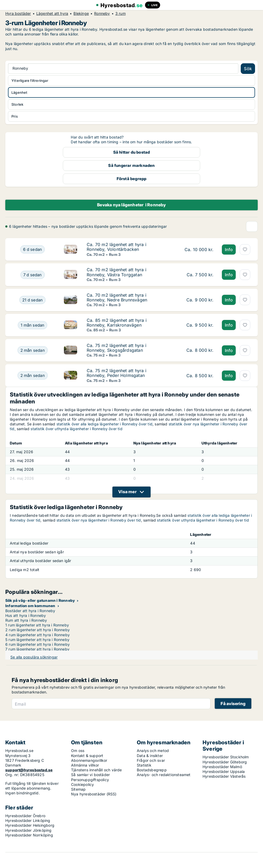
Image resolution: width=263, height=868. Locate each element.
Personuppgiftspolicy (90, 780)
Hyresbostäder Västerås (224, 776)
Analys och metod (153, 751)
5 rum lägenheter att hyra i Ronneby (37, 640)
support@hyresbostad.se (29, 770)
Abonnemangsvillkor (89, 760)
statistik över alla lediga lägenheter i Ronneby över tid (104, 424)
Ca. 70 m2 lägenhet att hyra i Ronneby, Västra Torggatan (117, 272)
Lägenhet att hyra (52, 14)
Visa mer (127, 492)
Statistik (144, 765)
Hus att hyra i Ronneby (26, 615)
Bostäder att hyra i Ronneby (30, 611)
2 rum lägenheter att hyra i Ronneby (38, 630)
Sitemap (78, 789)
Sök (248, 69)
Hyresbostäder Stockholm (226, 757)
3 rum (120, 14)
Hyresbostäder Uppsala (224, 771)
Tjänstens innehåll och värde (97, 770)
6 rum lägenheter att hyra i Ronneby (38, 644)
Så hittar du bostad (132, 152)
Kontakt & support (87, 756)
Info (229, 250)
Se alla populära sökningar (34, 657)
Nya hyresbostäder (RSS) (94, 794)
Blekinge (81, 14)
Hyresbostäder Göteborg (225, 762)
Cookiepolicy (82, 784)
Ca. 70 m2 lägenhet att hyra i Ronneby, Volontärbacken (117, 247)
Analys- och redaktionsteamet (164, 775)
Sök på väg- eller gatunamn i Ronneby (40, 600)
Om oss (78, 751)
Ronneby (102, 14)
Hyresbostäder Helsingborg (30, 825)
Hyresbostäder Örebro (25, 816)
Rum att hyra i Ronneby (26, 620)
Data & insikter (150, 756)
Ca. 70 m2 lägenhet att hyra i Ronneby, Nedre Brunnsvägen (117, 297)
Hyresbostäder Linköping (28, 820)
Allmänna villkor (85, 765)
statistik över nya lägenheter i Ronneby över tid (99, 520)
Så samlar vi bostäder (90, 775)
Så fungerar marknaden (131, 165)
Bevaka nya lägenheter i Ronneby (131, 205)
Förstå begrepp (132, 179)
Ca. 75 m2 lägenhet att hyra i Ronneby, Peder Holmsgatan (117, 373)
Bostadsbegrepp (152, 770)
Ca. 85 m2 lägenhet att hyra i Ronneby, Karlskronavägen (117, 323)
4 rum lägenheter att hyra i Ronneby (38, 635)
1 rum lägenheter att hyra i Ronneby (37, 625)
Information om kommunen (30, 606)
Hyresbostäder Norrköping (29, 835)
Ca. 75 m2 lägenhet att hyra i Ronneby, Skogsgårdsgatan (117, 348)
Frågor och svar (151, 760)
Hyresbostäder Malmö (222, 767)
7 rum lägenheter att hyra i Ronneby (37, 649)
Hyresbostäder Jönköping (29, 830)
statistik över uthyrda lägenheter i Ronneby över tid (76, 429)
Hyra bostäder (18, 14)
